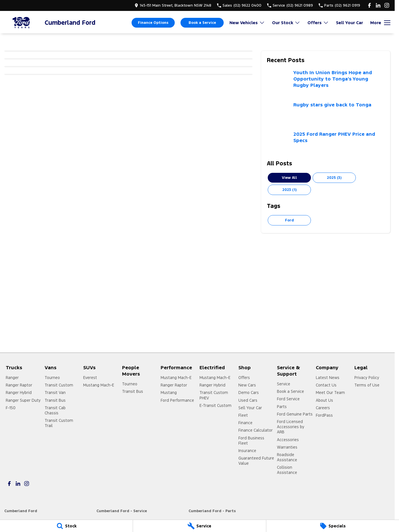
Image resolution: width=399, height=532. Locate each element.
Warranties (287, 447)
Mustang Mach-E (99, 385)
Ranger (12, 378)
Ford (289, 220)
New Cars (247, 385)
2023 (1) (289, 190)
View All (289, 178)
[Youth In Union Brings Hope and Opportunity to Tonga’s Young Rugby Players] (326, 83)
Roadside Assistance (287, 457)
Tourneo (52, 378)
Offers (244, 378)
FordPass (324, 415)
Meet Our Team (330, 393)
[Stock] (66, 526)
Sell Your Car (349, 23)
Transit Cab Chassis (55, 410)
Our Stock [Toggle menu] (286, 23)
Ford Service (288, 399)
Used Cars (248, 400)
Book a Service (202, 23)
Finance (245, 423)
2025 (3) (334, 178)
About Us (324, 400)
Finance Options (153, 23)
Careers (323, 408)
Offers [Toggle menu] (318, 23)
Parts (282, 407)
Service (284, 384)
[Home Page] (22, 23)
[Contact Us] (173, 5)
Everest (90, 378)
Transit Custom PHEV (214, 395)
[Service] (199, 526)
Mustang (169, 393)
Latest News (328, 378)
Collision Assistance (287, 470)
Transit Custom (59, 385)
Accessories (288, 440)
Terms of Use (367, 385)
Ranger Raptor (19, 385)
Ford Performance (177, 400)
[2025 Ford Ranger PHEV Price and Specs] (326, 143)
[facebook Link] (369, 5)
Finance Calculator (255, 430)
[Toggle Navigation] (380, 23)
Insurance (247, 451)
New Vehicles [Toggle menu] (247, 23)
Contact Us (326, 385)
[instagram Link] (387, 5)
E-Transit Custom (215, 405)
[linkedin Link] (378, 5)
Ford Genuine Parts (295, 414)
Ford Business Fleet (251, 441)
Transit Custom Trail (59, 423)
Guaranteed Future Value (256, 461)
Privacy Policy (367, 378)
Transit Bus (55, 400)
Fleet (243, 415)
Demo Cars (249, 393)
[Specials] (333, 526)
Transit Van (55, 393)
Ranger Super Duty (23, 400)
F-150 (11, 408)
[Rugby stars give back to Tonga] (326, 113)
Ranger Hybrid (19, 393)
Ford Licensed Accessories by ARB (291, 427)
